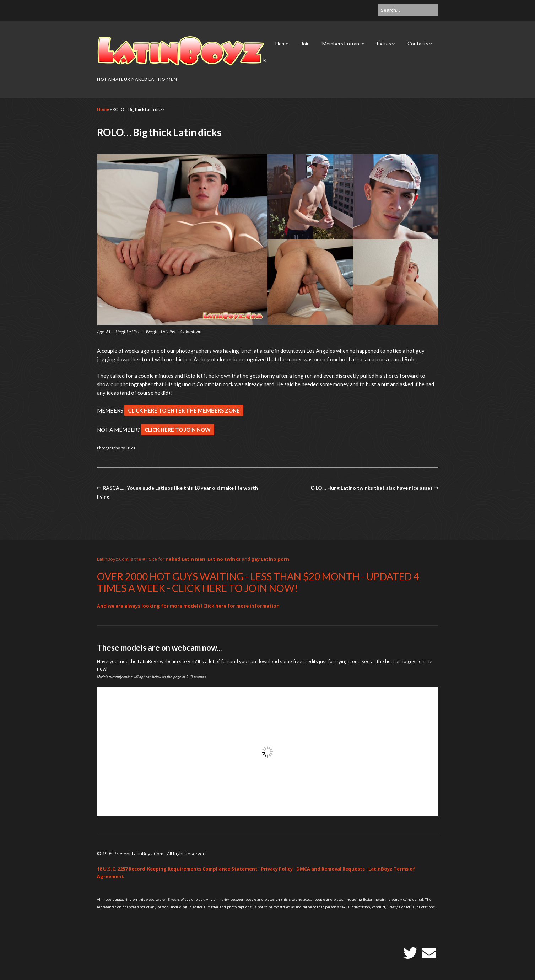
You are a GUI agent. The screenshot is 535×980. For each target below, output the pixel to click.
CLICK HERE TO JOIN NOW (178, 430)
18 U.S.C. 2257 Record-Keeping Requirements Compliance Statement (177, 869)
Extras (384, 44)
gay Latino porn (270, 559)
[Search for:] (408, 10)
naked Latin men (185, 559)
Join (305, 44)
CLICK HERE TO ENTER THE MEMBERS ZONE (184, 410)
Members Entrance (343, 44)
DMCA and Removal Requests (331, 869)
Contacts (418, 44)
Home (282, 44)
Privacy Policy (277, 869)
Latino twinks (224, 559)
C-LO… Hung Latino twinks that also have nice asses (372, 488)
